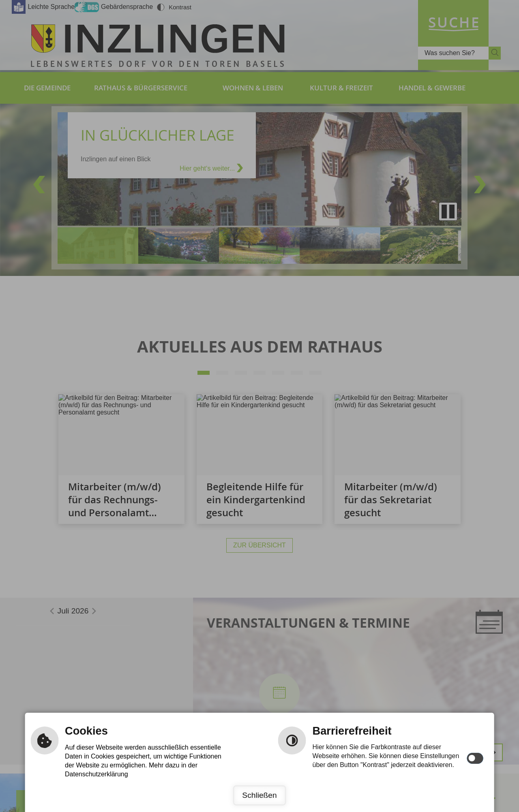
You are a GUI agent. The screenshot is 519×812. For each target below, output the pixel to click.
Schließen (259, 795)
